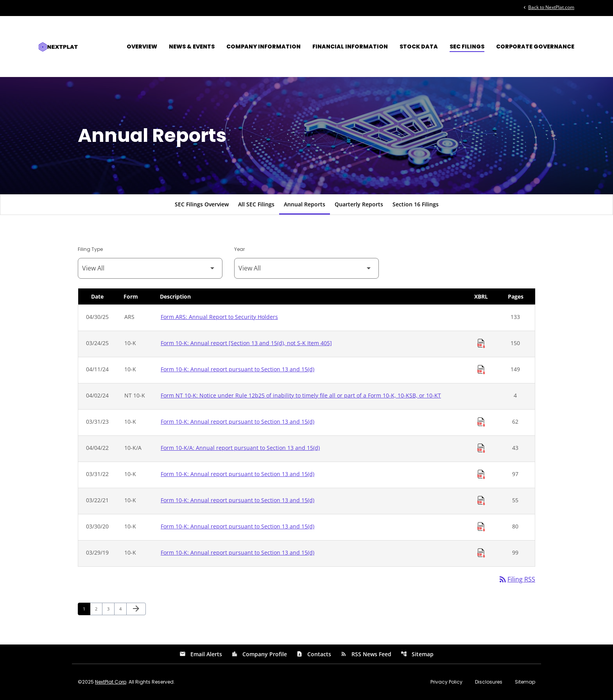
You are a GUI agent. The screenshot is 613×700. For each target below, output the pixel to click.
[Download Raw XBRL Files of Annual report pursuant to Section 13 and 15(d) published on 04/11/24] (481, 370)
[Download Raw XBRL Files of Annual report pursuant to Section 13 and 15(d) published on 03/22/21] (481, 501)
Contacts (314, 654)
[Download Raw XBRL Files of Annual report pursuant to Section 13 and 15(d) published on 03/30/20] (481, 527)
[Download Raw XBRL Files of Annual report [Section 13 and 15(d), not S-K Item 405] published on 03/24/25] (481, 344)
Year (239, 249)
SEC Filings (467, 47)
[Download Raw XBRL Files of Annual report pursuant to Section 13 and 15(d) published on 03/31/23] (481, 422)
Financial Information (350, 47)
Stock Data (419, 47)
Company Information (263, 47)
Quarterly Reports (359, 204)
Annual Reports (305, 204)
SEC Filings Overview (202, 204)
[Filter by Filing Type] (150, 268)
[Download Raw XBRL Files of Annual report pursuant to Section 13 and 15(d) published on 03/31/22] (481, 474)
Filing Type (90, 249)
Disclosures (489, 682)
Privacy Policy (446, 682)
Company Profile (259, 654)
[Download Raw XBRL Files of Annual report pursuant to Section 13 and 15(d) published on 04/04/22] (481, 448)
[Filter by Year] (306, 268)
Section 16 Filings (416, 204)
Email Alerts (201, 654)
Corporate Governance (535, 47)
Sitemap (417, 654)
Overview (142, 47)
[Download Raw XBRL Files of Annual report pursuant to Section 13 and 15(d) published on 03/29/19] (481, 553)
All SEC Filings (256, 204)
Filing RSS (517, 579)
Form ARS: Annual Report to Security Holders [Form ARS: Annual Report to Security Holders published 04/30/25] (219, 317)
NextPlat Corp (111, 682)
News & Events (192, 47)
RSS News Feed (366, 654)
